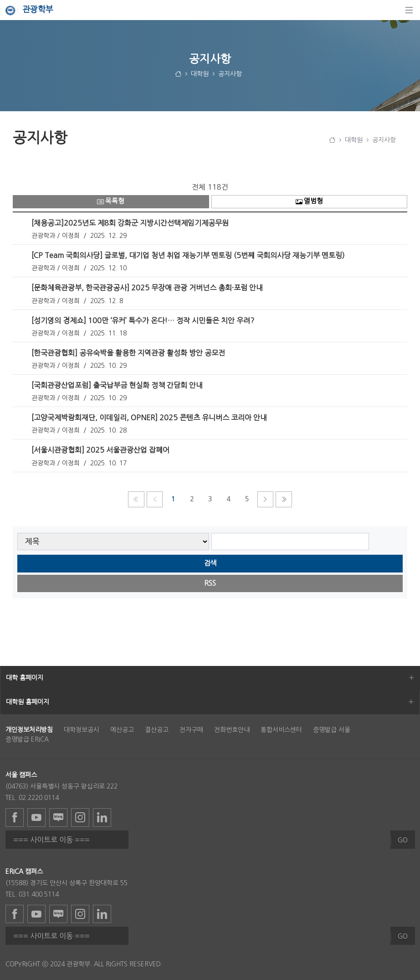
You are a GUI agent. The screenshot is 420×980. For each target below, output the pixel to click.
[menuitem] (29, 730)
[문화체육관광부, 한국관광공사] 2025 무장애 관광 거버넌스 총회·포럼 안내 (147, 288)
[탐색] (409, 10)
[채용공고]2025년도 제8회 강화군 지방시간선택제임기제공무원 (130, 223)
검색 (210, 563)
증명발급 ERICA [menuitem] (27, 739)
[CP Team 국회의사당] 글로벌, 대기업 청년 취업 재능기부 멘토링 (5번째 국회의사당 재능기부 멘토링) (188, 255)
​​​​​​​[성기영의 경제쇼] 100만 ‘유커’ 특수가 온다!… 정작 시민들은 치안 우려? (143, 320)
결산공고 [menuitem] (157, 730)
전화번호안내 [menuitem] (232, 730)
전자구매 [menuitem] (191, 730)
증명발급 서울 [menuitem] (332, 730)
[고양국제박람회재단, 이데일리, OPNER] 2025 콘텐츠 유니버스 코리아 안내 (149, 418)
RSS (210, 583)
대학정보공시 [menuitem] (82, 730)
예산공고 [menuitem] (122, 730)
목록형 (111, 201)
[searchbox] (290, 542)
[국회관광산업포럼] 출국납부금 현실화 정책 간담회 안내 (117, 385)
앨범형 (309, 201)
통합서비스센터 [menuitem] (281, 730)
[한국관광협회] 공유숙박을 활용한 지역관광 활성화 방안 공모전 (128, 353)
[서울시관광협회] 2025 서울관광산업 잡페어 (100, 450)
